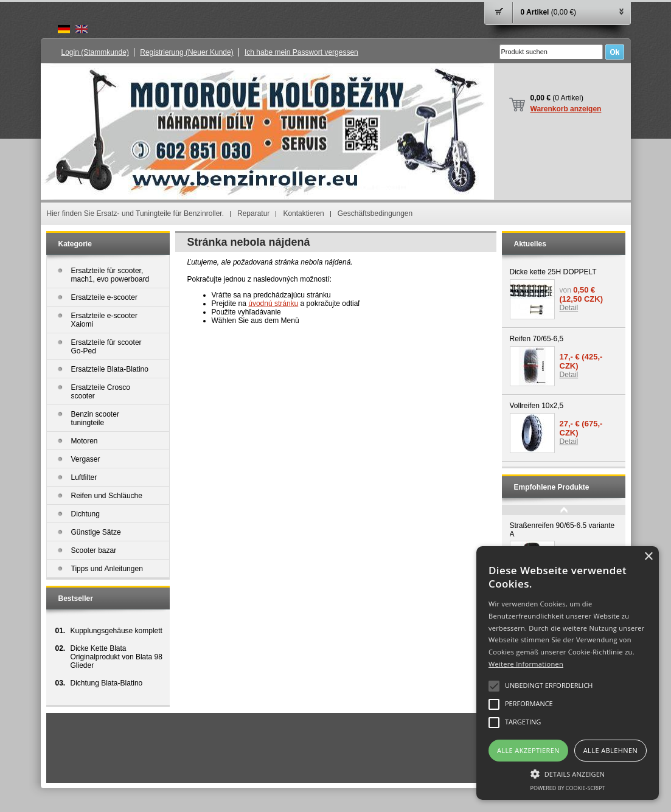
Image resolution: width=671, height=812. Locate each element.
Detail (569, 308)
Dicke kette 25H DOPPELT (553, 272)
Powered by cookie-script (568, 788)
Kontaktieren (303, 213)
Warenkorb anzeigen (566, 109)
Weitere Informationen (526, 664)
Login (95, 52)
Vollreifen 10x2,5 (537, 406)
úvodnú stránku (273, 304)
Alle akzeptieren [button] (528, 750)
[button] (568, 773)
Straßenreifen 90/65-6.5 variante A (562, 530)
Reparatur (253, 213)
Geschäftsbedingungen (375, 213)
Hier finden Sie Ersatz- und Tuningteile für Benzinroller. (136, 213)
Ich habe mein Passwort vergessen (301, 52)
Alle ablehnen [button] (610, 750)
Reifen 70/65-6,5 (537, 339)
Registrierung (186, 52)
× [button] (648, 557)
